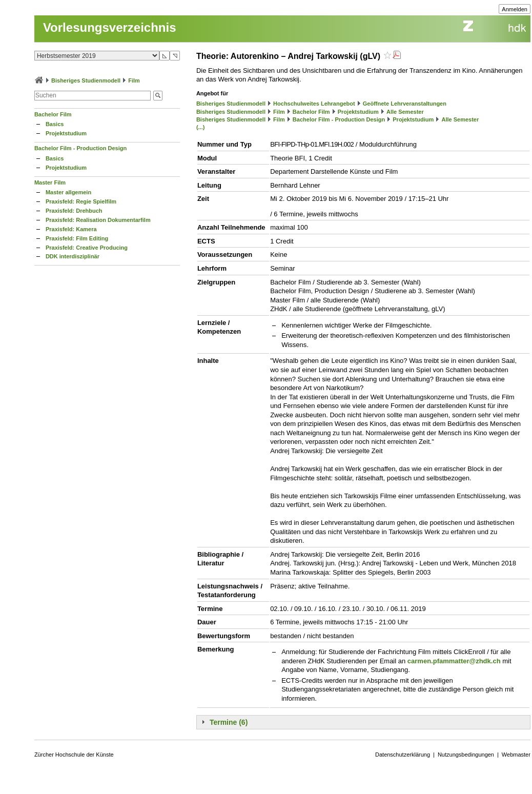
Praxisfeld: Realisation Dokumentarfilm (98, 220)
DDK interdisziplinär (73, 256)
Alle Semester (405, 112)
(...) (201, 127)
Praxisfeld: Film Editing (77, 238)
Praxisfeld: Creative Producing (87, 248)
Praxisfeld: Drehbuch (74, 211)
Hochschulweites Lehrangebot (314, 104)
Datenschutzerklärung (403, 755)
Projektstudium (66, 133)
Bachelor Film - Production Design (80, 148)
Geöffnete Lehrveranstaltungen (405, 104)
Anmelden (515, 9)
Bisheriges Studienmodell (86, 80)
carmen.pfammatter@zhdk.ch (454, 661)
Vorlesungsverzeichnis (110, 27)
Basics (55, 124)
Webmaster (516, 755)
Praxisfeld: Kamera (71, 229)
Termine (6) (229, 722)
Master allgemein (68, 192)
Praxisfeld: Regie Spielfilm (81, 201)
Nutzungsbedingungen (466, 755)
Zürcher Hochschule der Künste (74, 755)
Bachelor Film (53, 114)
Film (134, 80)
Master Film (50, 182)
